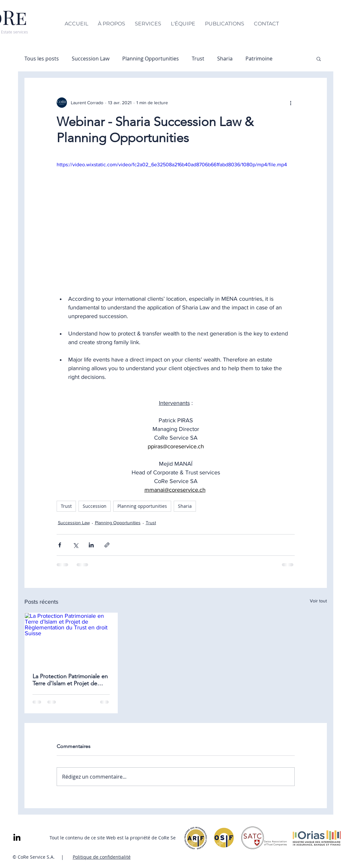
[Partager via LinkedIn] (91, 545)
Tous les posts (42, 59)
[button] (319, 59)
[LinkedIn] (17, 838)
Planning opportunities (142, 506)
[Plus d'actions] (291, 103)
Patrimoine (259, 59)
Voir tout (318, 601)
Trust (198, 59)
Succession (95, 506)
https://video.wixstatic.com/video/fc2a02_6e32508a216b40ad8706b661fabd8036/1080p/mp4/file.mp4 (172, 164)
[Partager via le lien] (107, 545)
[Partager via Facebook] (60, 545)
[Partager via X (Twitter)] (75, 545)
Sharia (225, 59)
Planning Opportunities (151, 59)
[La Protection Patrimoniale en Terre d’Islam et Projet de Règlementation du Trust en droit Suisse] (71, 639)
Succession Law (91, 59)
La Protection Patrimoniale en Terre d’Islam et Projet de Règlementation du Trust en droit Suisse (70, 680)
